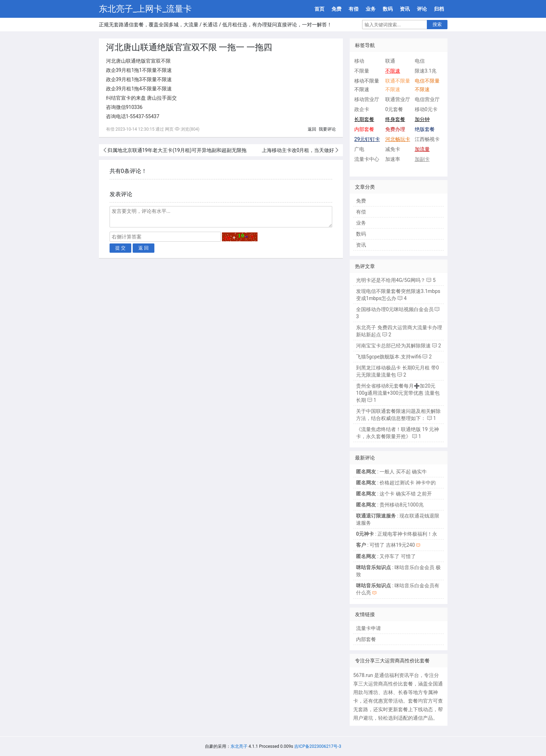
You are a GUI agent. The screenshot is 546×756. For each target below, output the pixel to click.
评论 (422, 9)
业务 (371, 9)
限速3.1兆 (426, 71)
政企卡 (362, 109)
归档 (439, 9)
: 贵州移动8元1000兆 (390, 505)
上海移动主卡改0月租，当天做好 (298, 150)
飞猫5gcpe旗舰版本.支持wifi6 (389, 357)
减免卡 (393, 149)
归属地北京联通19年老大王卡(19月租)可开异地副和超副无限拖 (177, 150)
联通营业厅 (398, 99)
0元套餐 (394, 109)
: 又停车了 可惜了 (386, 556)
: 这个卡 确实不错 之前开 (394, 494)
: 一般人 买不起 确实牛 (391, 472)
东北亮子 (239, 746)
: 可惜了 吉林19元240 (385, 545)
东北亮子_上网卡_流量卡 (145, 9)
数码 (388, 9)
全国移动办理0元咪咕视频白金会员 (395, 309)
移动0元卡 (426, 109)
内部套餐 (366, 639)
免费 (336, 9)
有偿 (354, 9)
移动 (359, 61)
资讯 (405, 9)
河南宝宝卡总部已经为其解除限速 (393, 346)
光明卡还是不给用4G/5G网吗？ (391, 280)
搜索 (437, 24)
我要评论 (327, 129)
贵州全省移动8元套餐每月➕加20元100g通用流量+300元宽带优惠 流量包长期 (398, 393)
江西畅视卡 (427, 139)
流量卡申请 (369, 628)
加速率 (393, 159)
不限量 (362, 71)
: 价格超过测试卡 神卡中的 (396, 483)
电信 (420, 61)
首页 (319, 9)
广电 (359, 149)
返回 (312, 129)
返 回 (144, 248)
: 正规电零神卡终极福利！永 (397, 534)
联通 (390, 61)
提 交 (121, 248)
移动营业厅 (367, 99)
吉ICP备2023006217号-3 (318, 746)
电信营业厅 (427, 99)
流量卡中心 (367, 159)
